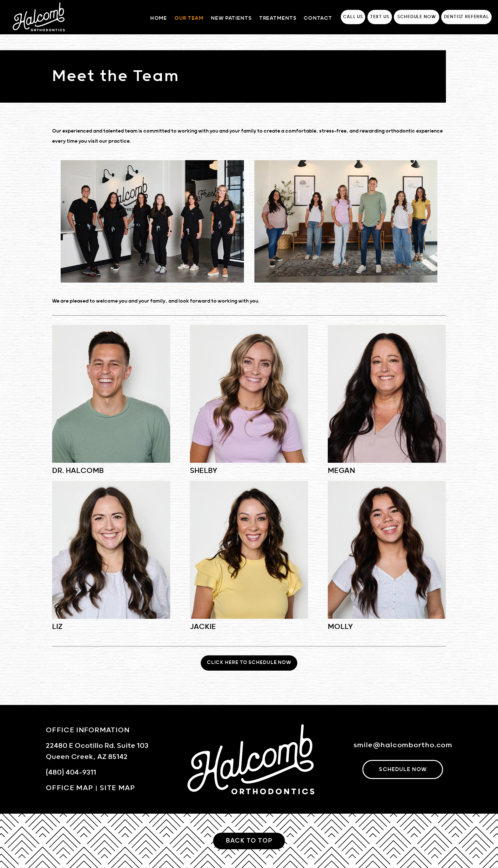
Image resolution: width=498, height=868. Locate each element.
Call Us (353, 17)
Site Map (118, 788)
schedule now (403, 769)
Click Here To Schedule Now (249, 663)
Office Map (69, 788)
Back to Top (249, 841)
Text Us (380, 17)
